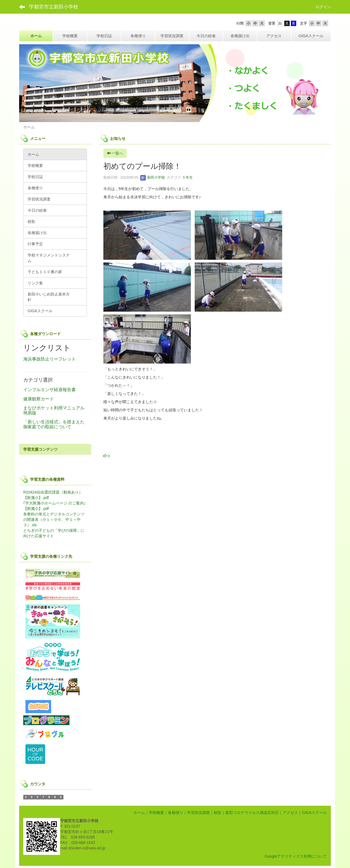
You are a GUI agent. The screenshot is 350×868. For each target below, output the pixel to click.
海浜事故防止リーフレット (49, 359)
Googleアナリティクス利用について (296, 856)
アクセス (290, 813)
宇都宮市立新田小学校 (54, 7)
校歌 (218, 813)
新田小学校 (153, 177)
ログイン (323, 7)
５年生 (187, 177)
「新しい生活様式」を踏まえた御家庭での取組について (54, 424)
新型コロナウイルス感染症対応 (252, 813)
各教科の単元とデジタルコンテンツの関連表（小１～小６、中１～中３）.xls (54, 519)
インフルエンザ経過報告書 (49, 390)
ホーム (139, 813)
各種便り (176, 813)
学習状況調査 (199, 813)
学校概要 (156, 813)
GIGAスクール (314, 813)
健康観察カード (39, 399)
